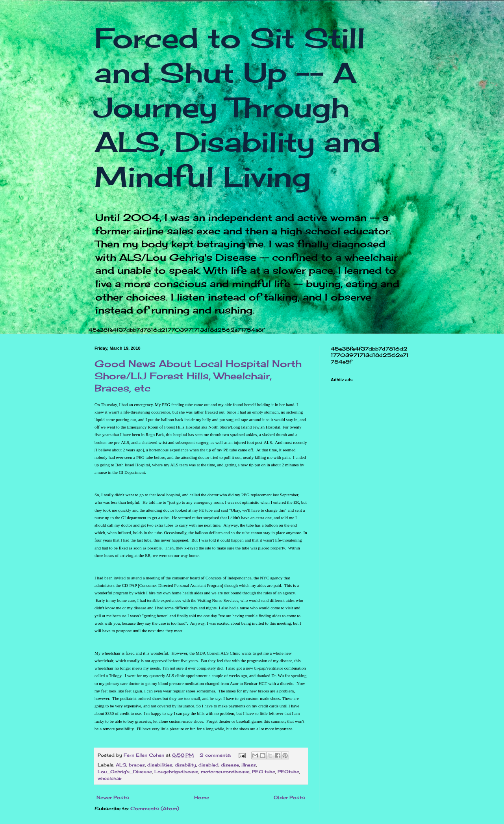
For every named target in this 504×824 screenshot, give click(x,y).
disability (185, 765)
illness (249, 765)
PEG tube (264, 772)
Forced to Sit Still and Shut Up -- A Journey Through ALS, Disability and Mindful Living (237, 107)
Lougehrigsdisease (176, 772)
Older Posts (289, 797)
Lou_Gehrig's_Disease (125, 772)
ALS (121, 765)
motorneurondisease (225, 772)
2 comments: (216, 755)
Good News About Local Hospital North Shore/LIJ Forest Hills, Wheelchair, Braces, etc (198, 376)
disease (230, 765)
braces (137, 765)
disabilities (160, 765)
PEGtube (288, 772)
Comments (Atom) (155, 808)
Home (202, 797)
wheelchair (110, 778)
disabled (208, 765)
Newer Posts (113, 797)
